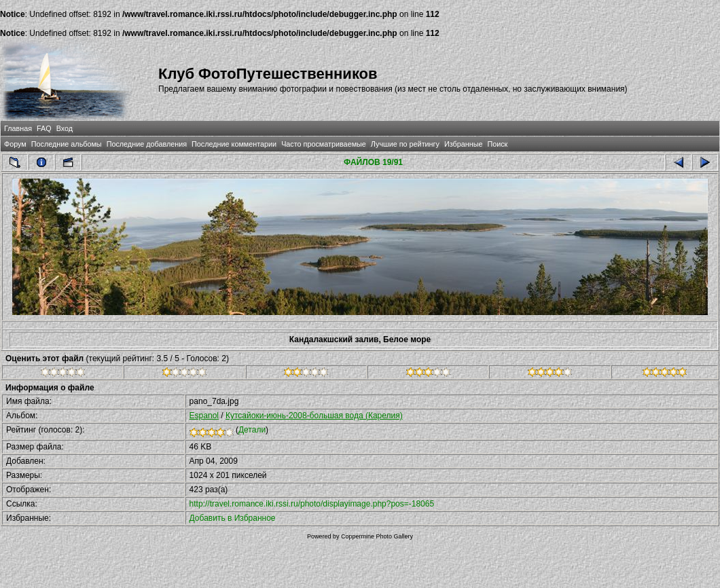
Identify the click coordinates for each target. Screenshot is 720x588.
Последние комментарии (234, 144)
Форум (15, 144)
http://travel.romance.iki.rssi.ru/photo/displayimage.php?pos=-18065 (312, 504)
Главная (18, 128)
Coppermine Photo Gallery (377, 536)
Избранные (463, 144)
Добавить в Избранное (233, 518)
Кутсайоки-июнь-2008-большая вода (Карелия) (314, 416)
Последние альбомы (67, 144)
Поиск (497, 144)
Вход (65, 128)
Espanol (204, 416)
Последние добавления (147, 144)
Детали (252, 430)
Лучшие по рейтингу (405, 144)
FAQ (44, 128)
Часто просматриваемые (324, 144)
